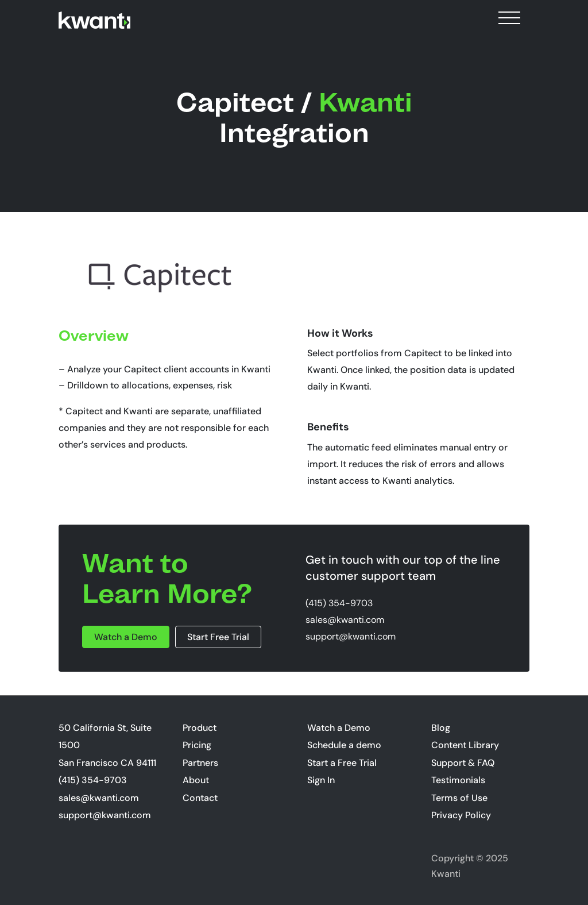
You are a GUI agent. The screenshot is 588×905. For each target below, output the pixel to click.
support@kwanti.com (351, 636)
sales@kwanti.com (345, 620)
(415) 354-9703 (339, 603)
